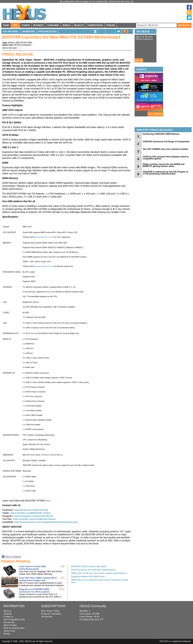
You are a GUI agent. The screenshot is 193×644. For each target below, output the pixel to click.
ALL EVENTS (155, 114)
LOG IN (139, 61)
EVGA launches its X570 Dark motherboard (93, 570)
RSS (43, 611)
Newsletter (56, 614)
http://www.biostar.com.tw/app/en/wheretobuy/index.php (46, 522)
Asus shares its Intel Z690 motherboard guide (32, 568)
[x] (132, 1)
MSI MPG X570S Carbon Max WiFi (89, 566)
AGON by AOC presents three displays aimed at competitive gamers (165, 158)
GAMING (26, 25)
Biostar (11, 43)
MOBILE (66, 25)
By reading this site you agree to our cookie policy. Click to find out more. (95, 1)
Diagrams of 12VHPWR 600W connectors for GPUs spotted (34, 590)
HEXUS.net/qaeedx (23, 45)
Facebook (45, 614)
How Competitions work (14, 620)
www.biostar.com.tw (45, 237)
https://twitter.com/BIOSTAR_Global (30, 513)
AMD (18, 43)
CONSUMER (53, 25)
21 (60, 589)
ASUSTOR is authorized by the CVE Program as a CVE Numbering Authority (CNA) (165, 173)
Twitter (56, 611)
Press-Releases (47, 32)
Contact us (8, 617)
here (48, 501)
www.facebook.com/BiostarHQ (31, 510)
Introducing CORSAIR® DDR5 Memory (161, 134)
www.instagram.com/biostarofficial (33, 516)
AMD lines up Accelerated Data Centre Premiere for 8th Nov (100, 581)
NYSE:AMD (26, 43)
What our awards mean (14, 628)
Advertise (8, 614)
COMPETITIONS (95, 25)
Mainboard (28, 32)
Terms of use (9, 631)
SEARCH (184, 25)
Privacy (7, 634)
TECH (15, 25)
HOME (6, 25)
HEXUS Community (93, 606)
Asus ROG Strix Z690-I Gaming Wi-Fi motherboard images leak (38, 579)
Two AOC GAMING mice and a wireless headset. (166, 149)
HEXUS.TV (79, 25)
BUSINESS (39, 25)
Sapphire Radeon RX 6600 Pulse (88, 576)
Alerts (49, 611)
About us (7, 611)
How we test (9, 622)
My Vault (13, 48)
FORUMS (111, 25)
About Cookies (10, 625)
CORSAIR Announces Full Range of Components (166, 142)
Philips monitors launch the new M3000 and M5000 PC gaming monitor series (164, 165)
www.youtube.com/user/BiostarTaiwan (34, 519)
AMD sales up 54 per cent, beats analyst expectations (99, 573)
